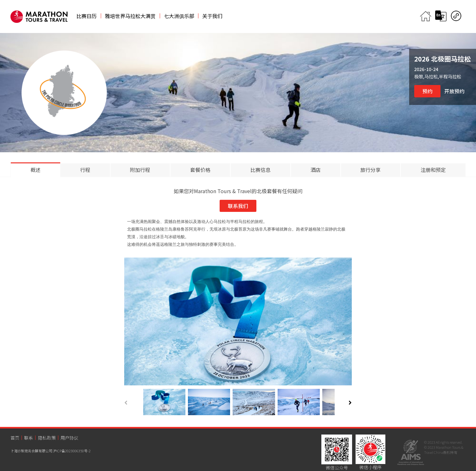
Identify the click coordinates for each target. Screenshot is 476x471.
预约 (428, 91)
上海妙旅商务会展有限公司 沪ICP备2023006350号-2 (51, 451)
